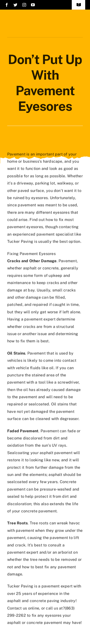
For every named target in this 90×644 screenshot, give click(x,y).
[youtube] (33, 5)
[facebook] (7, 5)
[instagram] (24, 5)
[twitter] (15, 5)
